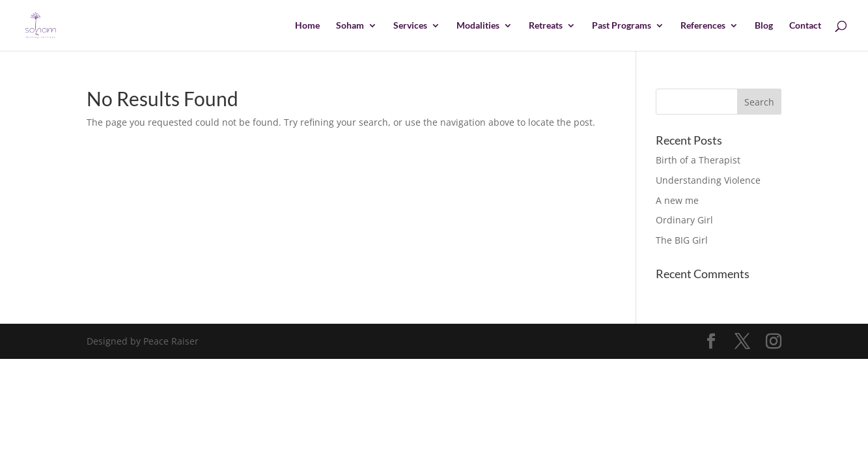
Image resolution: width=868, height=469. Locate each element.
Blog (764, 26)
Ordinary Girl (684, 220)
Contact (805, 26)
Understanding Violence (708, 180)
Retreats (546, 26)
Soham (350, 26)
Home (307, 26)
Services (410, 26)
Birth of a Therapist (698, 160)
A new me (677, 200)
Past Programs (622, 26)
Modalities (478, 26)
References (703, 26)
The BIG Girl (682, 240)
